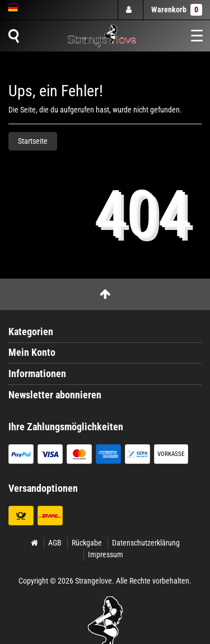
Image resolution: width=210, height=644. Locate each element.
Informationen (37, 374)
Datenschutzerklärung (146, 543)
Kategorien (31, 332)
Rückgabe (87, 543)
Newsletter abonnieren (55, 395)
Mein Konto (32, 352)
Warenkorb (177, 10)
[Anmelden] (130, 10)
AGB (55, 543)
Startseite (33, 141)
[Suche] (13, 36)
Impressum (106, 554)
